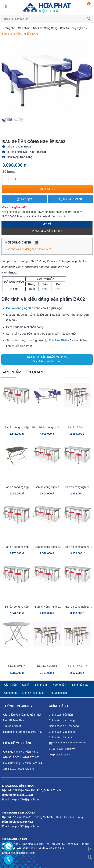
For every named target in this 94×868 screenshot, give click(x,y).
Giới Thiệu (10, 685)
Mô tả (47, 224)
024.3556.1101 (26, 848)
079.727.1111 (58, 848)
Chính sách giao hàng (62, 720)
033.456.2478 (70, 199)
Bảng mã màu (80, 685)
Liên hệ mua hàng (33, 693)
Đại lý (25, 685)
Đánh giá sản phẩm (47, 231)
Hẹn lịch (24, 199)
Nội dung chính (22, 242)
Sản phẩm (41, 685)
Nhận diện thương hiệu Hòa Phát (23, 732)
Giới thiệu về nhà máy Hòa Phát (22, 715)
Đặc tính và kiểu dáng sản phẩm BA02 (28, 249)
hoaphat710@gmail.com (25, 799)
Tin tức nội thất (58, 693)
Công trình (10, 693)
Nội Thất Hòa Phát (55, 340)
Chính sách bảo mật (61, 737)
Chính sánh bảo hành (62, 715)
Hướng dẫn (59, 685)
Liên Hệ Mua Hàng (14, 720)
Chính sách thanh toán (62, 732)
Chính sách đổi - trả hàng (64, 726)
